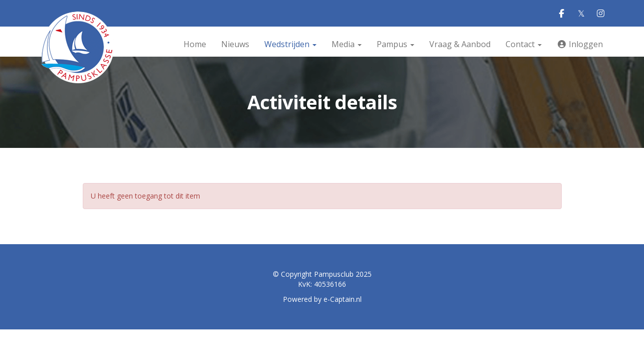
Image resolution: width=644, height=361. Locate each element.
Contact (524, 44)
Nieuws (235, 44)
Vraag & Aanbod (460, 44)
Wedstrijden (290, 44)
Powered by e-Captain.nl (322, 299)
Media (347, 44)
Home (195, 44)
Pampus (395, 44)
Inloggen (580, 44)
